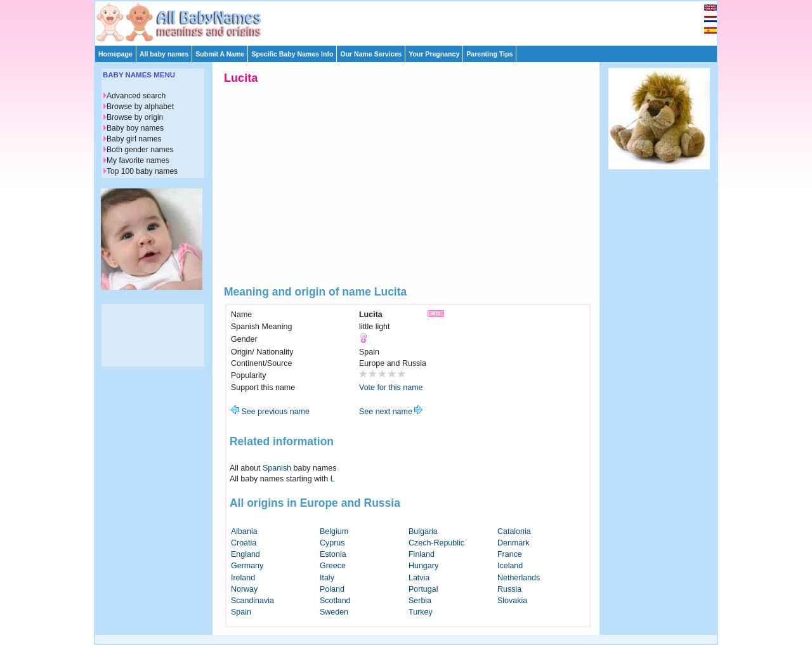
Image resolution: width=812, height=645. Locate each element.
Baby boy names (135, 128)
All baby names (164, 54)
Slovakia (512, 601)
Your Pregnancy (434, 54)
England (246, 554)
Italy (327, 578)
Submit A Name (220, 54)
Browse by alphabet (140, 107)
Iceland (510, 566)
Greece (333, 566)
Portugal (423, 589)
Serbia (420, 601)
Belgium (334, 531)
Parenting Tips (489, 54)
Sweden (334, 612)
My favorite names (138, 160)
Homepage (115, 54)
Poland (332, 589)
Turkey (421, 612)
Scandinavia (252, 601)
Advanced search (136, 96)
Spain (241, 612)
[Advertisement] (412, 20)
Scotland (335, 601)
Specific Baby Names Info (292, 54)
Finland (422, 554)
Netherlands (519, 578)
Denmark (514, 543)
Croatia (244, 543)
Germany (247, 566)
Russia (509, 589)
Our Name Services (371, 54)
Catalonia (514, 531)
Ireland (243, 578)
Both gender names (140, 150)
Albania (244, 531)
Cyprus (332, 543)
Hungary (423, 566)
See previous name (270, 412)
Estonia (333, 554)
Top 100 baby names (142, 171)
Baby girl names (134, 139)
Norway (244, 589)
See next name (391, 412)
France (510, 554)
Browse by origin (135, 117)
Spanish (277, 468)
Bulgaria (423, 531)
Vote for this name (391, 388)
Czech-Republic (436, 543)
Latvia (419, 578)
